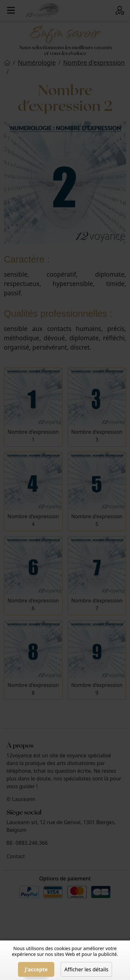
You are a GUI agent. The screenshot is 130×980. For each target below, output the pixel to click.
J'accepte (36, 969)
